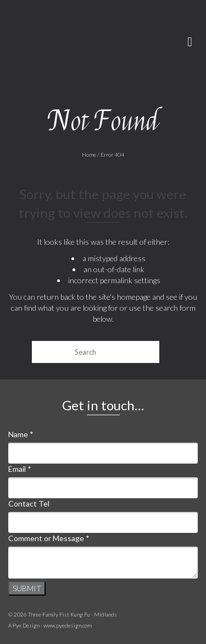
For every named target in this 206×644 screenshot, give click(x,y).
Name (21, 434)
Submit (27, 588)
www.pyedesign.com (68, 625)
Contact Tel (29, 503)
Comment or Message (49, 538)
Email (20, 469)
